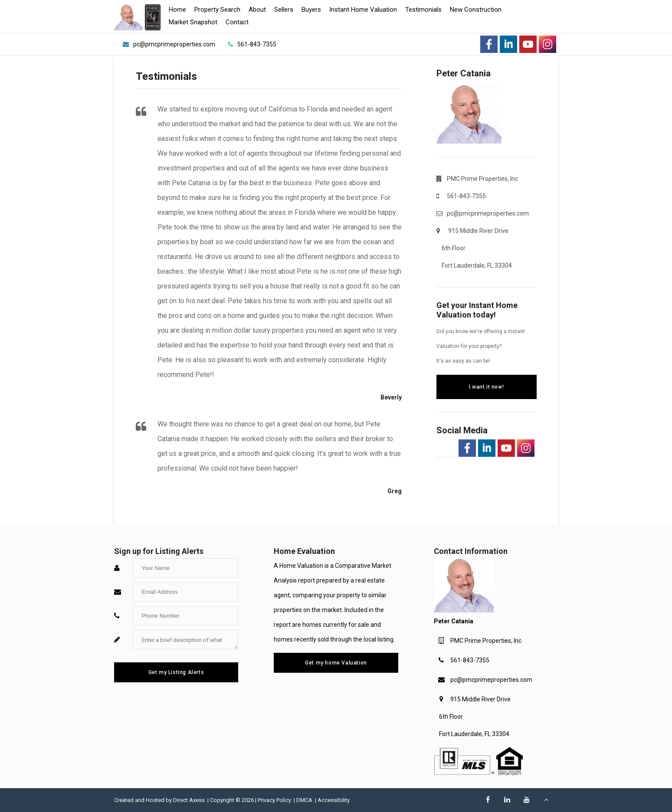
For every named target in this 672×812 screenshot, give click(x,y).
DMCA (305, 800)
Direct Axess (190, 800)
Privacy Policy (275, 800)
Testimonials (423, 10)
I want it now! (486, 387)
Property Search (217, 10)
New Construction (476, 10)
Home (177, 10)
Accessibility (334, 800)
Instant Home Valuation (363, 10)
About (257, 10)
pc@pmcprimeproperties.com (491, 680)
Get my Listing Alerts (176, 672)
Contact (237, 22)
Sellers (284, 10)
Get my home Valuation (336, 663)
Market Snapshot (193, 22)
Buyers (311, 10)
